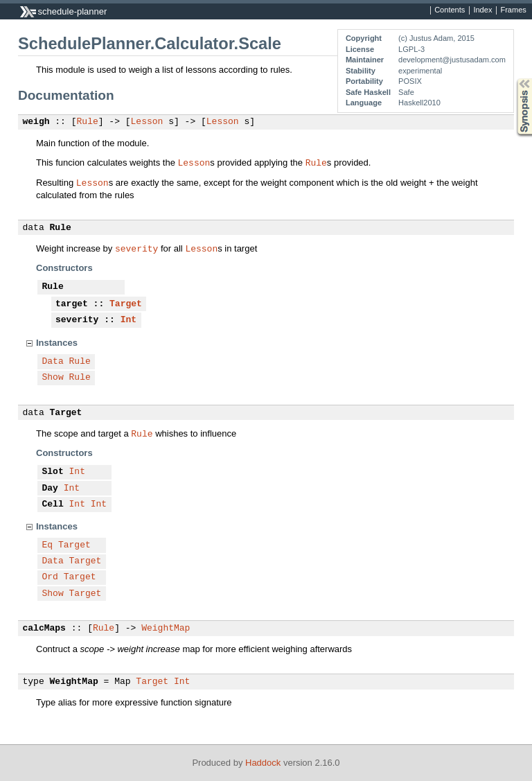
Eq (48, 545)
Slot (53, 472)
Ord (50, 577)
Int (128, 320)
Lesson (147, 122)
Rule (88, 122)
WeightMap (166, 629)
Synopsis (513, 79)
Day (50, 489)
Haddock (263, 763)
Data (53, 362)
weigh (36, 122)
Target (126, 304)
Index (482, 10)
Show (53, 378)
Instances (57, 343)
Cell (53, 504)
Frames (513, 10)
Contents (450, 10)
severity (136, 248)
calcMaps (44, 629)
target (72, 304)
